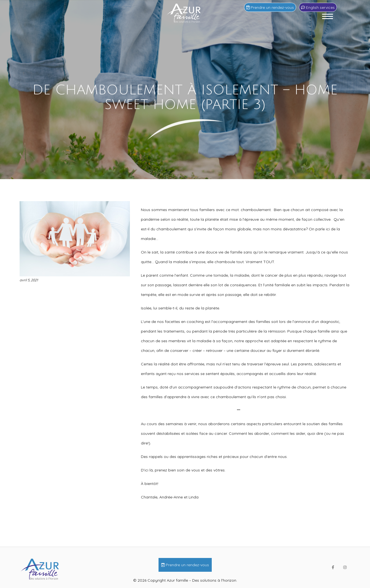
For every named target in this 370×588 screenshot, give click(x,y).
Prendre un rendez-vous (270, 7)
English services (318, 7)
